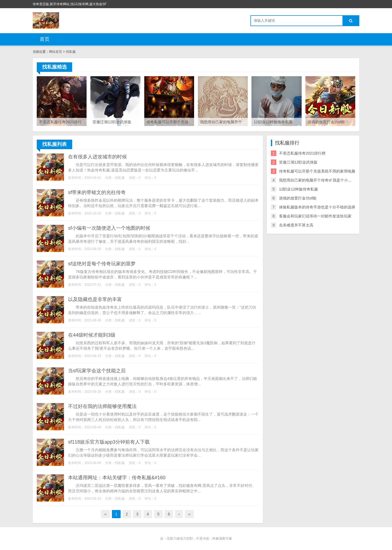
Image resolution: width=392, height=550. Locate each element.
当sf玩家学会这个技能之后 (97, 371)
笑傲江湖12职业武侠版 (298, 162)
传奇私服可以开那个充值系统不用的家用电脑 (317, 171)
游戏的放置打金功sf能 (298, 198)
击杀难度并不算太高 (296, 225)
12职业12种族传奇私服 (298, 189)
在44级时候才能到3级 (92, 335)
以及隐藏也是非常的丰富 (95, 299)
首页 (45, 39)
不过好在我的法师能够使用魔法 (102, 406)
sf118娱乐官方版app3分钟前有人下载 (109, 442)
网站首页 (56, 52)
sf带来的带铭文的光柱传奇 (97, 192)
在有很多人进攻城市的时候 (97, 157)
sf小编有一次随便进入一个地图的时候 (109, 228)
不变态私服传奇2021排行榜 (302, 153)
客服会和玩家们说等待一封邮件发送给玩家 (315, 216)
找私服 (71, 52)
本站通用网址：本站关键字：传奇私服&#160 (117, 478)
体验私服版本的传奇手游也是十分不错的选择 (317, 207)
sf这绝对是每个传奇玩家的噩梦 (102, 264)
